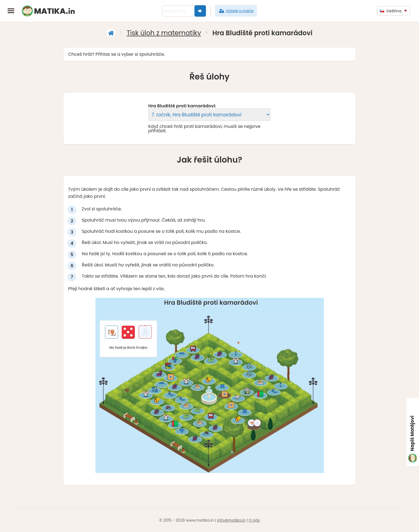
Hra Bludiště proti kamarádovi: (182, 106)
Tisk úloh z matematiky (164, 33)
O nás (254, 520)
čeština (391, 11)
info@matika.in (231, 520)
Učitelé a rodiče (236, 11)
